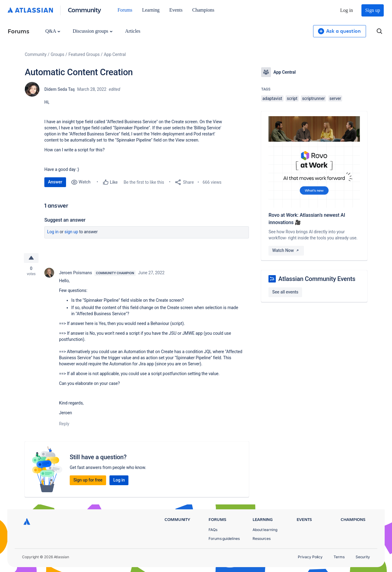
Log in (347, 10)
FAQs (213, 530)
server (335, 98)
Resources (262, 539)
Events (176, 10)
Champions (203, 10)
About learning (265, 530)
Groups (57, 54)
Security (363, 557)
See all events (285, 292)
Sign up (373, 10)
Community (85, 10)
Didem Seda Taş (60, 89)
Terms (339, 557)
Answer (55, 182)
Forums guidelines (224, 539)
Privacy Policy (310, 557)
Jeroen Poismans (76, 273)
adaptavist (272, 98)
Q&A (53, 31)
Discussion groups (93, 31)
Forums (125, 10)
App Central (115, 54)
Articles (133, 31)
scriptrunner (313, 98)
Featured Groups (84, 54)
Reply (64, 424)
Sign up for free (88, 480)
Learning (151, 10)
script (292, 98)
